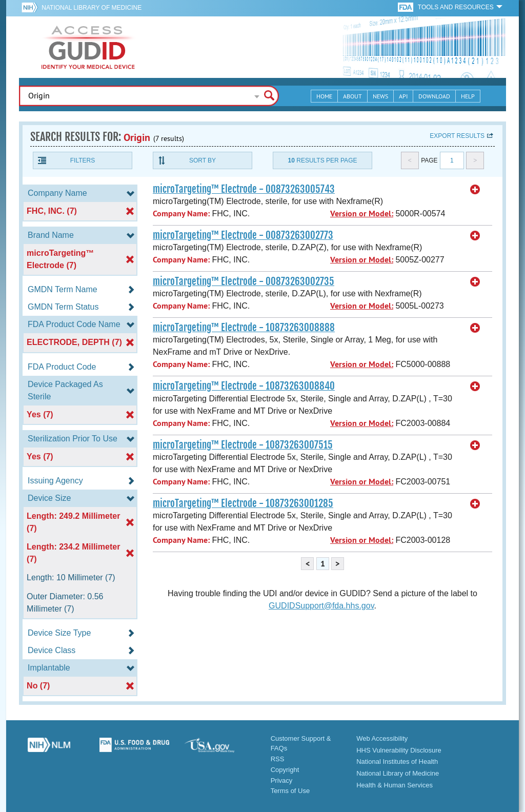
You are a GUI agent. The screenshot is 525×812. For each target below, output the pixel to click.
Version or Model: (362, 214)
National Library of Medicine (92, 8)
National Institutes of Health (397, 762)
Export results (457, 136)
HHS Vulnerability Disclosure (399, 750)
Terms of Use (290, 791)
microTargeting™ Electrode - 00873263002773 (243, 235)
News (380, 96)
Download (434, 96)
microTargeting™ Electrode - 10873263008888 (244, 328)
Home (324, 96)
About (352, 96)
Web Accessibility (382, 738)
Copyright (285, 770)
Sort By (203, 160)
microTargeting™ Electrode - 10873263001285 (243, 503)
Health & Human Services (395, 785)
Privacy (282, 780)
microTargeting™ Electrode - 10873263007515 (243, 445)
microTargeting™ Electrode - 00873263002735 (244, 281)
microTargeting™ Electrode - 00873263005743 (244, 189)
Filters (83, 160)
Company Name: (181, 214)
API (403, 96)
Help (468, 96)
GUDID (88, 47)
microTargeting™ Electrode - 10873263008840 (244, 386)
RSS (278, 759)
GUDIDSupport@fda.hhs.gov (321, 606)
